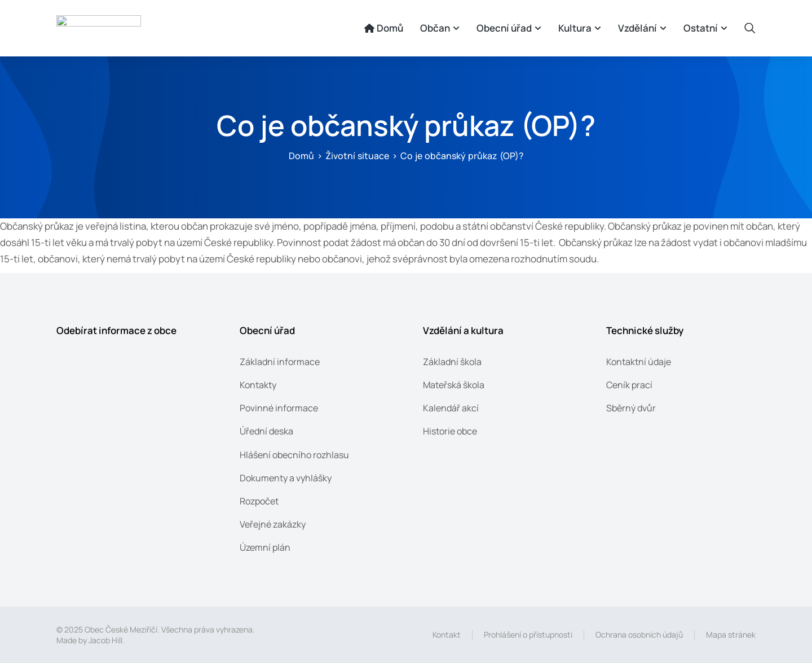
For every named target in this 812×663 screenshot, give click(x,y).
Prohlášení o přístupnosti (528, 635)
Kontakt (447, 635)
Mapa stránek (731, 635)
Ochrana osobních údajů (639, 635)
